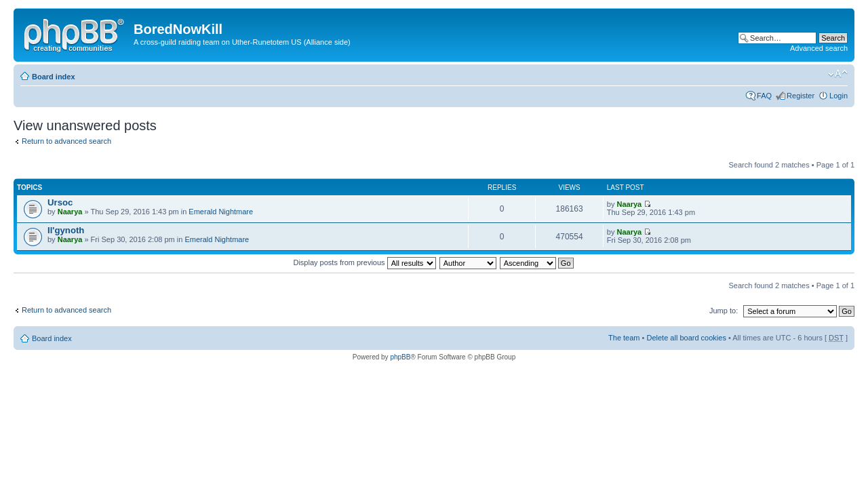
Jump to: (724, 311)
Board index (54, 77)
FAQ (764, 96)
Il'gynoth (66, 230)
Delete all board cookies (686, 338)
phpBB (400, 357)
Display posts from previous (364, 262)
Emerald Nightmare (221, 212)
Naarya (70, 212)
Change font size (838, 74)
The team (624, 338)
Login (839, 96)
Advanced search (819, 48)
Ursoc (60, 202)
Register (801, 96)
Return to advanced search (66, 141)
